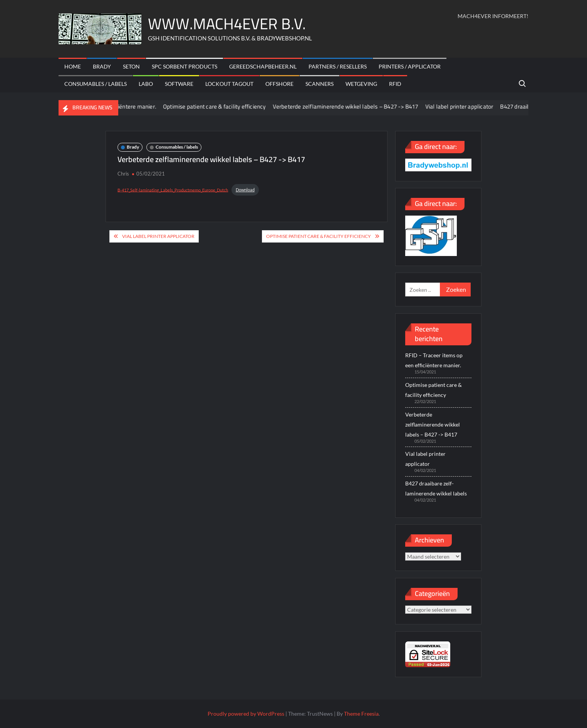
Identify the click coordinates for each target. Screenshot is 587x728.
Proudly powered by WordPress (246, 714)
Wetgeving (361, 84)
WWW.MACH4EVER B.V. (227, 24)
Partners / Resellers (338, 66)
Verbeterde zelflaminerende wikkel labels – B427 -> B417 (351, 106)
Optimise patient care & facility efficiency (219, 106)
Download (245, 190)
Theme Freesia (361, 714)
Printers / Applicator (410, 66)
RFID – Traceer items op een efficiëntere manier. (434, 360)
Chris (123, 174)
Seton (131, 66)
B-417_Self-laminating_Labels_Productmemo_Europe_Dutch (173, 190)
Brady (102, 66)
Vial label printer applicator (464, 106)
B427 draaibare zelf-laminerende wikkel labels (436, 488)
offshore (279, 84)
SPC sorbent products (184, 66)
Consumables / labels (96, 84)
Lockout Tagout (229, 84)
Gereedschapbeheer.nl (263, 66)
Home (73, 66)
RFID (395, 84)
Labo (146, 84)
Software (179, 84)
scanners (319, 84)
